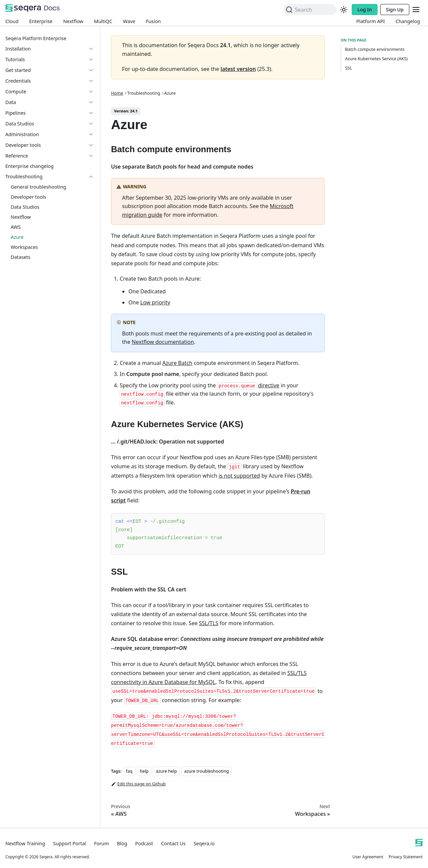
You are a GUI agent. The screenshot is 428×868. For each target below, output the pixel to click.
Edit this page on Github (138, 784)
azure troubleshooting (207, 771)
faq (129, 771)
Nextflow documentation (163, 342)
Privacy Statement (406, 857)
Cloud (12, 21)
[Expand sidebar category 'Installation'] (94, 49)
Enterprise (41, 21)
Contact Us (173, 843)
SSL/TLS (209, 623)
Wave (129, 21)
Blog (122, 843)
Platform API (371, 21)
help (144, 771)
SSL (349, 68)
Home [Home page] (117, 93)
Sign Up (395, 10)
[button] (50, 60)
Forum (101, 843)
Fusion (153, 21)
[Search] (310, 10)
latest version (238, 69)
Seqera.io (204, 843)
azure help (166, 771)
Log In (365, 10)
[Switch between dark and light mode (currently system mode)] (344, 10)
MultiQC (103, 21)
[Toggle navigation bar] (416, 10)
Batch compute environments (375, 49)
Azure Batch (177, 363)
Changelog (408, 21)
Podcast (144, 843)
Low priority (155, 302)
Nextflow (73, 21)
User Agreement (368, 857)
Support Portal (70, 843)
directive (269, 385)
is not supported (239, 476)
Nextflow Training (25, 843)
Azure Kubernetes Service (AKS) (376, 59)
